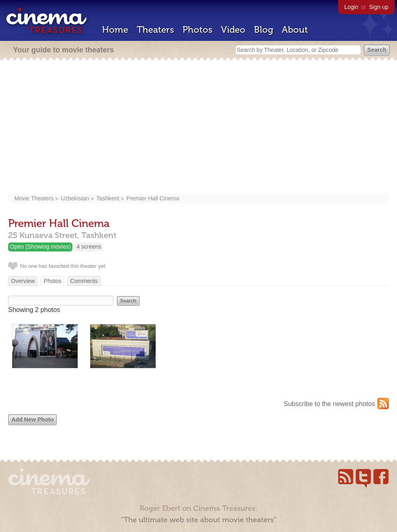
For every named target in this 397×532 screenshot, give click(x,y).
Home (115, 30)
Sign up (379, 7)
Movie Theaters (34, 198)
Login (351, 7)
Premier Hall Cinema (153, 198)
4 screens (89, 247)
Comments (84, 281)
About (295, 30)
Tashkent (108, 198)
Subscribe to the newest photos (329, 404)
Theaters (155, 30)
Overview (23, 281)
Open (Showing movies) (40, 247)
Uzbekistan (75, 198)
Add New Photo (32, 420)
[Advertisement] (199, 128)
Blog (264, 30)
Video (233, 30)
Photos (197, 30)
